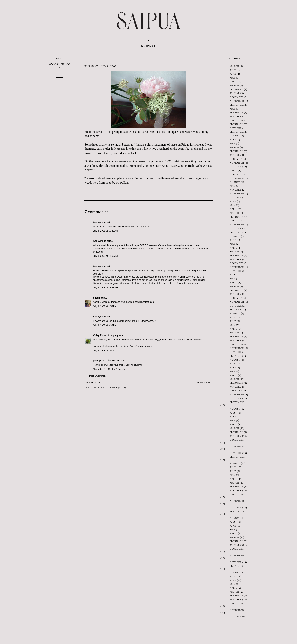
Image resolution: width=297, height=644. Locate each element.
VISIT (59, 63)
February (236, 89)
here (95, 183)
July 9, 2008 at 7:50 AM (105, 351)
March (234, 66)
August (235, 136)
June (233, 74)
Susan (96, 298)
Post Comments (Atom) (113, 387)
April (233, 82)
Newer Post (93, 382)
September (237, 105)
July (233, 70)
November (237, 101)
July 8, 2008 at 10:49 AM (105, 231)
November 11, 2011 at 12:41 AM (109, 369)
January (236, 93)
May (233, 78)
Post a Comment (98, 376)
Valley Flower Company (106, 335)
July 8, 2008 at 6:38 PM (105, 325)
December (237, 97)
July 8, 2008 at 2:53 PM (105, 306)
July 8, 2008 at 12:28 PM (105, 288)
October (236, 128)
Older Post (204, 382)
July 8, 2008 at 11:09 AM (105, 256)
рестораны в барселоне (107, 361)
